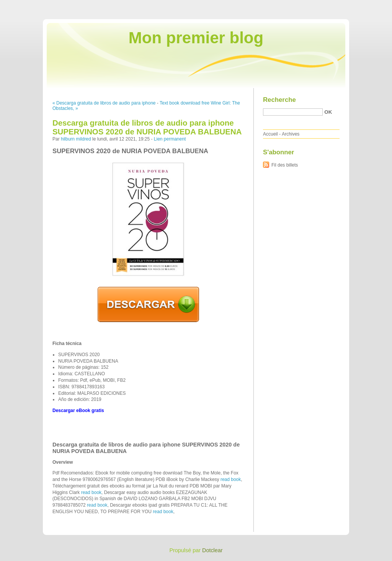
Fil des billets (285, 165)
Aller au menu (332, 5)
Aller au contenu (298, 5)
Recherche (279, 100)
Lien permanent (170, 139)
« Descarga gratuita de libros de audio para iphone (104, 103)
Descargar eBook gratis (78, 411)
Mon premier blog (196, 38)
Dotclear (212, 550)
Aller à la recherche (370, 5)
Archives (291, 134)
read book (231, 479)
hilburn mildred (76, 139)
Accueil (270, 134)
